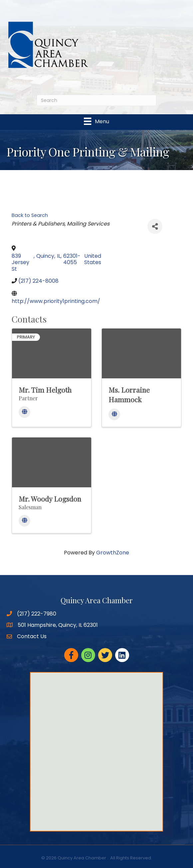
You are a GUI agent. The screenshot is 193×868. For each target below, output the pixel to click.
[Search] (96, 100)
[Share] (155, 226)
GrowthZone (113, 553)
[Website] (24, 412)
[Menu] (96, 121)
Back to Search (30, 215)
